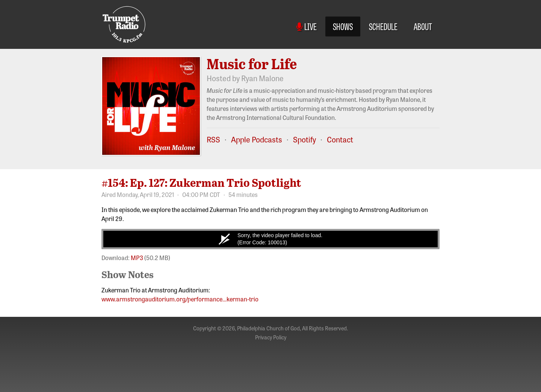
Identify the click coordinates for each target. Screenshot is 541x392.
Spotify (305, 139)
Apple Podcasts (257, 139)
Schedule (383, 26)
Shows (343, 26)
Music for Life (252, 64)
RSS (213, 139)
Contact (340, 139)
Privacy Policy (271, 337)
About (423, 26)
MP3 (137, 257)
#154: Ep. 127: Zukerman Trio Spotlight (201, 182)
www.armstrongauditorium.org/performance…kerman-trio (180, 299)
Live (307, 26)
